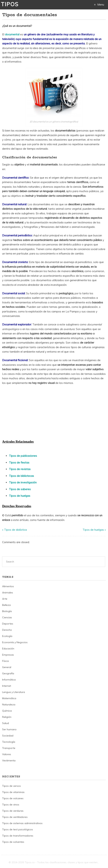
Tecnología (9, 742)
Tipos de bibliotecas (21, 476)
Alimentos (8, 586)
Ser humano (9, 729)
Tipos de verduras (13, 811)
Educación (8, 649)
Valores (7, 754)
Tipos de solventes (13, 842)
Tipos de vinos (11, 805)
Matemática (9, 698)
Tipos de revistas (20, 469)
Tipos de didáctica (15, 530)
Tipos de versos (11, 786)
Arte (5, 599)
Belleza (6, 605)
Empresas (8, 655)
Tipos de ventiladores (15, 817)
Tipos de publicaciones (23, 456)
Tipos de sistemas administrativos (22, 823)
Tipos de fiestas (19, 463)
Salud (6, 723)
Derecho (7, 630)
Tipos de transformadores (18, 836)
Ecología (7, 636)
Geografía (8, 673)
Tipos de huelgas (20, 496)
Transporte (9, 748)
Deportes (8, 624)
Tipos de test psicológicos (18, 829)
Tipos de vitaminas (13, 792)
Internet (7, 686)
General (7, 667)
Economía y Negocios (15, 642)
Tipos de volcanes (13, 798)
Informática (9, 680)
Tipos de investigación (23, 482)
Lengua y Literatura (14, 692)
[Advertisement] (29, 412)
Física (5, 661)
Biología (7, 611)
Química (7, 711)
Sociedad (8, 736)
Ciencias (7, 617)
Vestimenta (9, 760)
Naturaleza (9, 704)
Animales (8, 593)
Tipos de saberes (20, 489)
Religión (7, 717)
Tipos (10, 4)
